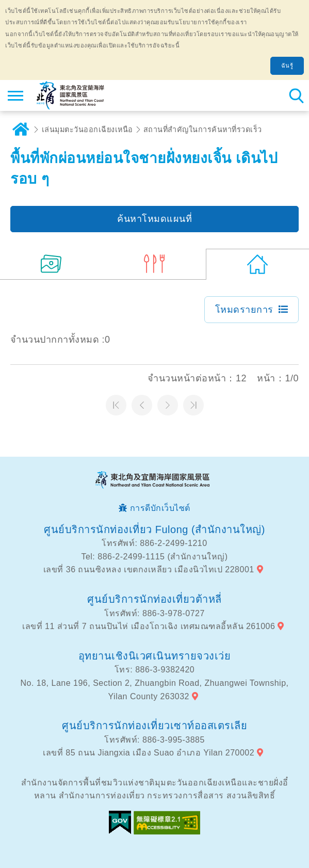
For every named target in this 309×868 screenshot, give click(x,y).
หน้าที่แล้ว (142, 405)
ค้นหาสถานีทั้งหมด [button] (296, 95)
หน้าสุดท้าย (193, 405)
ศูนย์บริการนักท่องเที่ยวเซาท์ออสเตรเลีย (155, 726)
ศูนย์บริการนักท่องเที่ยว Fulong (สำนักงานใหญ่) (155, 529)
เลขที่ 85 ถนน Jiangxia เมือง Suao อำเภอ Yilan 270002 (149, 753)
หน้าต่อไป (168, 405)
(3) (155, 264)
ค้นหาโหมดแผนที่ (155, 219)
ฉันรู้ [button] (287, 66)
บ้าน (21, 130)
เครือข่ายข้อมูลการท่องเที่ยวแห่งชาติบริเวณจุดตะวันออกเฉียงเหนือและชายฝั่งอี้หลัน (70, 95)
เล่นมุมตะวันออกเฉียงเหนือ (87, 130)
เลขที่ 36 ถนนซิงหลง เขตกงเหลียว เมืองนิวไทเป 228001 (149, 569)
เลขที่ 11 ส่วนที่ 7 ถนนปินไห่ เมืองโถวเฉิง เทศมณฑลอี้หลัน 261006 (149, 626)
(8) (52, 264)
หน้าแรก (116, 405)
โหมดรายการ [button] (244, 310)
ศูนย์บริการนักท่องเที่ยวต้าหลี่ (155, 599)
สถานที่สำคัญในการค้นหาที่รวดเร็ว (203, 130)
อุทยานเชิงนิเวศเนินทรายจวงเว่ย (155, 656)
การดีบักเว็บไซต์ (160, 508)
